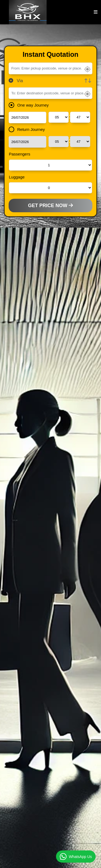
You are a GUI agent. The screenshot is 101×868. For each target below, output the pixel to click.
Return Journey (29, 129)
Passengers (20, 154)
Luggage (17, 177)
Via (16, 81)
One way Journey (30, 105)
